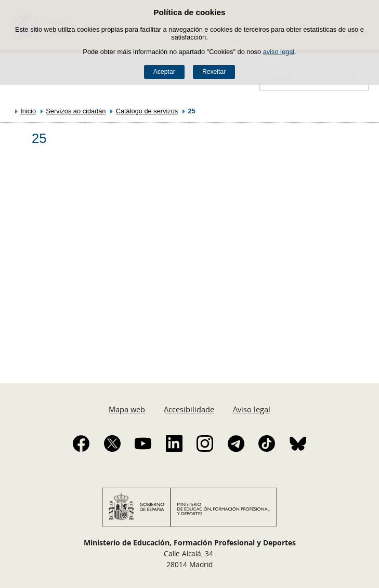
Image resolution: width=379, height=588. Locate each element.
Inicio (28, 111)
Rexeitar (214, 72)
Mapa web (127, 409)
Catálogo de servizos (147, 111)
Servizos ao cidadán (76, 111)
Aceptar (164, 72)
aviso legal (279, 52)
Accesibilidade (189, 409)
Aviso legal (252, 409)
